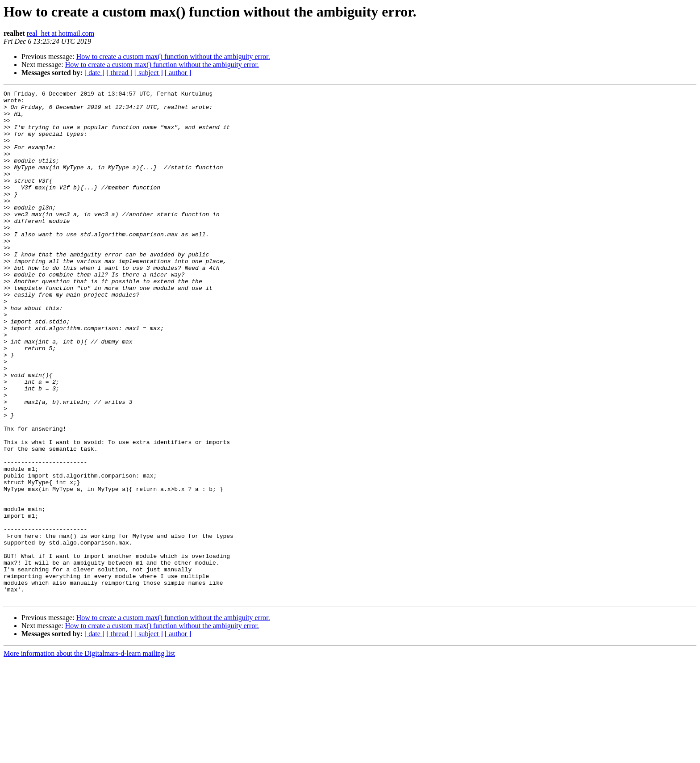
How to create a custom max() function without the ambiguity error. (173, 57)
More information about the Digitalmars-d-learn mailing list (89, 755)
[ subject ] (149, 73)
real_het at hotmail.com (61, 33)
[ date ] (94, 73)
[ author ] (178, 73)
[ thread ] (119, 73)
